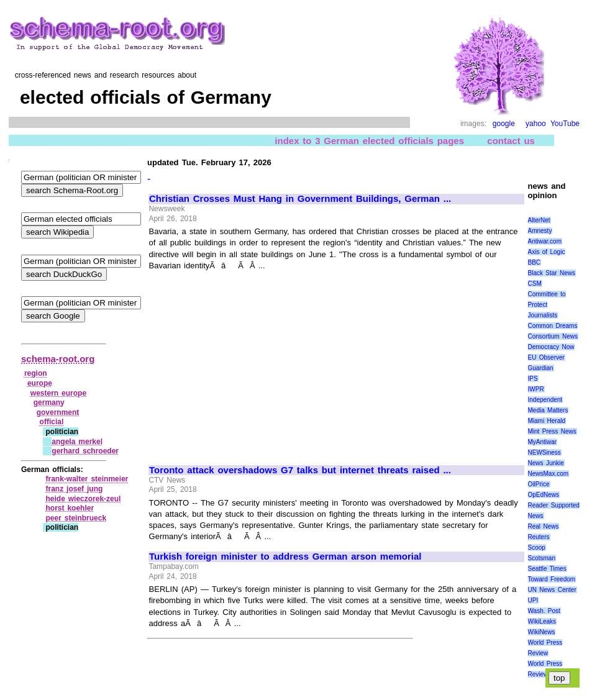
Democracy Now (551, 347)
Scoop (537, 548)
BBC (535, 262)
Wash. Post (544, 611)
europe (40, 383)
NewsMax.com (549, 474)
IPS (533, 379)
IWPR (536, 389)
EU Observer (546, 357)
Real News (544, 526)
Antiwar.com (545, 241)
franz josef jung (74, 489)
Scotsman (542, 558)
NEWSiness (544, 452)
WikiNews (542, 632)
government (58, 412)
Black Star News (552, 273)
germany (49, 402)
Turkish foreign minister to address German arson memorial (285, 557)
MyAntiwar (543, 442)
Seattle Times (547, 569)
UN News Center (552, 590)
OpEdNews (544, 495)
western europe (58, 393)
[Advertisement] (253, 362)
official (52, 422)
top (559, 678)
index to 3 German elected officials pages (369, 141)
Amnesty (540, 231)
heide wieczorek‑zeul (83, 499)
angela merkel (77, 442)
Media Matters (548, 410)
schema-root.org (58, 359)
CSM (535, 284)
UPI (533, 600)
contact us (511, 141)
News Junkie (546, 463)
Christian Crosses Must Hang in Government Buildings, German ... (300, 199)
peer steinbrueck (76, 518)
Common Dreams (553, 326)
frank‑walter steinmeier (87, 479)
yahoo (536, 124)
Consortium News (553, 336)
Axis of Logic (547, 252)
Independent (545, 400)
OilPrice (539, 484)
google (504, 124)
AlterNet (539, 220)
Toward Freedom (552, 579)
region (36, 373)
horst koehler (70, 508)
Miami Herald (547, 421)
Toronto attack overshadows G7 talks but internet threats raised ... (300, 470)
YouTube (565, 124)
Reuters (539, 537)
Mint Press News (552, 431)
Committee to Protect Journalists (547, 305)
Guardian (541, 368)
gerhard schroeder (85, 451)
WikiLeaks (542, 621)
